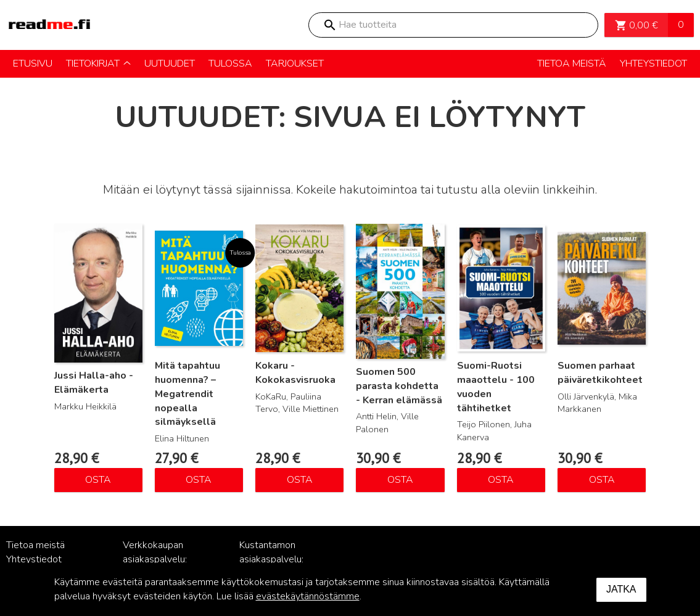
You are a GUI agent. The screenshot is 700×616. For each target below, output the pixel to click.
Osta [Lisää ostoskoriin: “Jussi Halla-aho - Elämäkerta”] (98, 480)
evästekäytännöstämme (308, 596)
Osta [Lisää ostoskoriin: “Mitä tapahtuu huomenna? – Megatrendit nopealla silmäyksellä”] (199, 480)
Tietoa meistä (35, 545)
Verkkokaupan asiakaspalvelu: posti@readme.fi (158, 559)
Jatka (621, 589)
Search (329, 25)
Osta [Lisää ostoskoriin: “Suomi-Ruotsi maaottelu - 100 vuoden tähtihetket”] (501, 480)
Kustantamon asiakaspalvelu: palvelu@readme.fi (279, 559)
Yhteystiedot (34, 559)
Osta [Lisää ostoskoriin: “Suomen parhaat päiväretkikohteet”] (602, 480)
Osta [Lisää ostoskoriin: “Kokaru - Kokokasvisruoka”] (300, 480)
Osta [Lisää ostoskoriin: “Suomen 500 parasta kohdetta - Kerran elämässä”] (400, 480)
